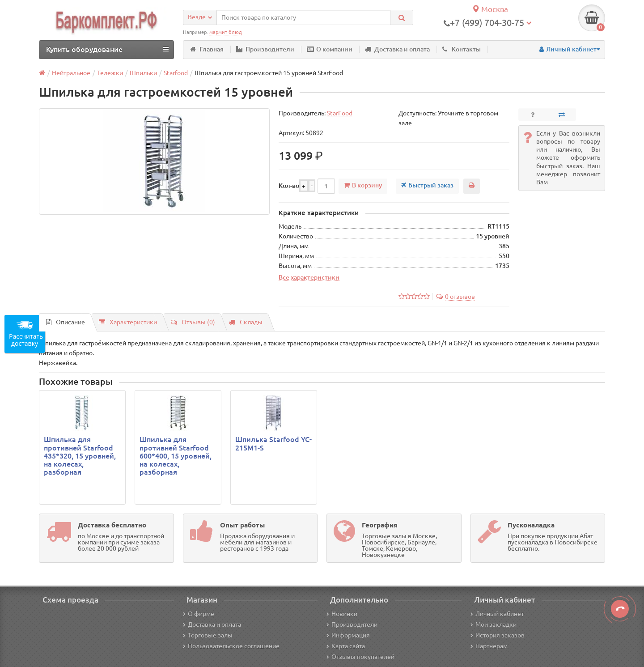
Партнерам (489, 646)
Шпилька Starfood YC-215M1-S (273, 443)
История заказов (498, 635)
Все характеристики (309, 277)
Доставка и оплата (397, 49)
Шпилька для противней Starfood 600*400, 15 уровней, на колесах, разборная (176, 456)
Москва (490, 9)
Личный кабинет (497, 614)
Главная (207, 49)
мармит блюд (226, 32)
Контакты (462, 49)
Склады (246, 322)
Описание (66, 322)
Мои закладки (494, 625)
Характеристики (128, 322)
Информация (348, 635)
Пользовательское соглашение (231, 646)
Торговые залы (208, 635)
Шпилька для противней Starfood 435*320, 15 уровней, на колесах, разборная (80, 456)
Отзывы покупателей (360, 657)
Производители (265, 49)
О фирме (199, 614)
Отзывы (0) (193, 322)
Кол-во (289, 186)
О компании (330, 49)
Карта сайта (346, 646)
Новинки (342, 614)
